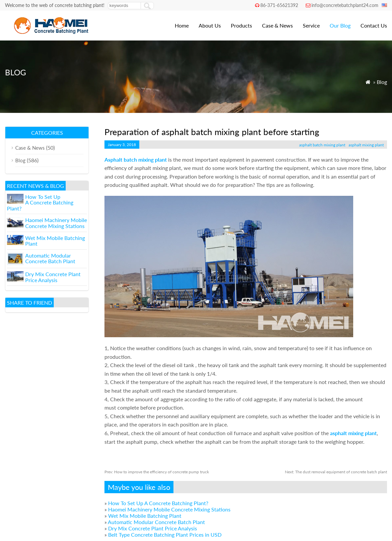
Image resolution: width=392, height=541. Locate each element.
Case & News (277, 25)
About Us (210, 25)
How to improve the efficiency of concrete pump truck (157, 472)
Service (311, 25)
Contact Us (374, 25)
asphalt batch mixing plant (322, 145)
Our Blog (340, 25)
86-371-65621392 (279, 5)
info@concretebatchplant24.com (345, 5)
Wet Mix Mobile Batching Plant (145, 516)
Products (241, 25)
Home (182, 25)
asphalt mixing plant (366, 145)
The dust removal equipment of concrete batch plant (336, 472)
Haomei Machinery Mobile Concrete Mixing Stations (169, 509)
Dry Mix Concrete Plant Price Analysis (153, 528)
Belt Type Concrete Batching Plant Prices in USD (165, 535)
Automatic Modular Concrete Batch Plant (156, 522)
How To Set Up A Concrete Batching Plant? (158, 503)
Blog (382, 82)
